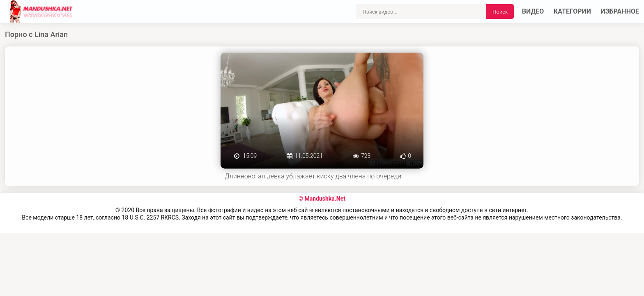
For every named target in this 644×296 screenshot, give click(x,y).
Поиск (500, 12)
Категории (572, 11)
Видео (533, 11)
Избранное (620, 11)
